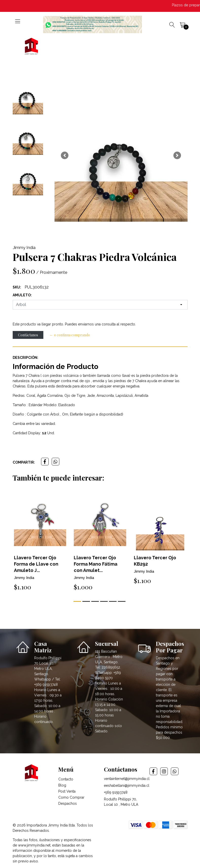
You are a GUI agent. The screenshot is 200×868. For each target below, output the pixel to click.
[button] (65, 155)
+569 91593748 (116, 792)
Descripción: (25, 358)
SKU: (17, 287)
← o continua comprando (70, 335)
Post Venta (67, 791)
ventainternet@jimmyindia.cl (127, 779)
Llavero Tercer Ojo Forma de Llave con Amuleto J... (36, 564)
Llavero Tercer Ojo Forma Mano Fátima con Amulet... (96, 564)
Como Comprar (71, 797)
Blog (62, 785)
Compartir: (24, 462)
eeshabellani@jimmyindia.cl (127, 786)
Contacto (66, 779)
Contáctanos (28, 335)
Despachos (68, 803)
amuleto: (22, 295)
